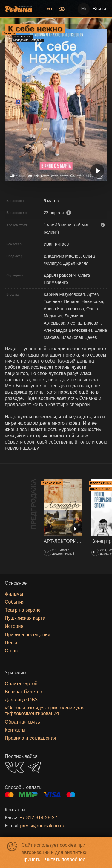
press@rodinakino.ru (42, 826)
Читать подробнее (65, 859)
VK (14, 767)
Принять (31, 859)
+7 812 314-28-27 (38, 818)
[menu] (46, 9)
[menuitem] (50, 9)
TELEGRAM (35, 767)
